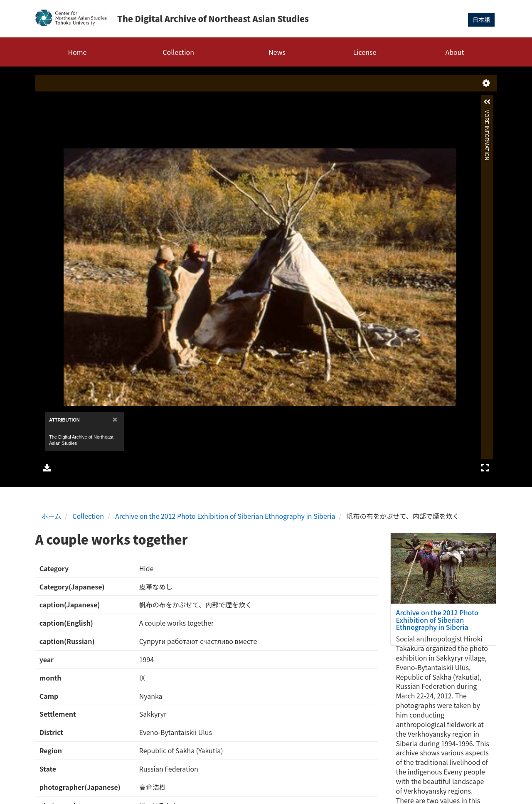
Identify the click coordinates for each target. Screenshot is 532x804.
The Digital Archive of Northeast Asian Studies (213, 18)
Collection (178, 52)
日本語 (481, 20)
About (454, 52)
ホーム (52, 516)
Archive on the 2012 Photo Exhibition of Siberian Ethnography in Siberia (225, 516)
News (277, 52)
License (365, 52)
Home (77, 52)
